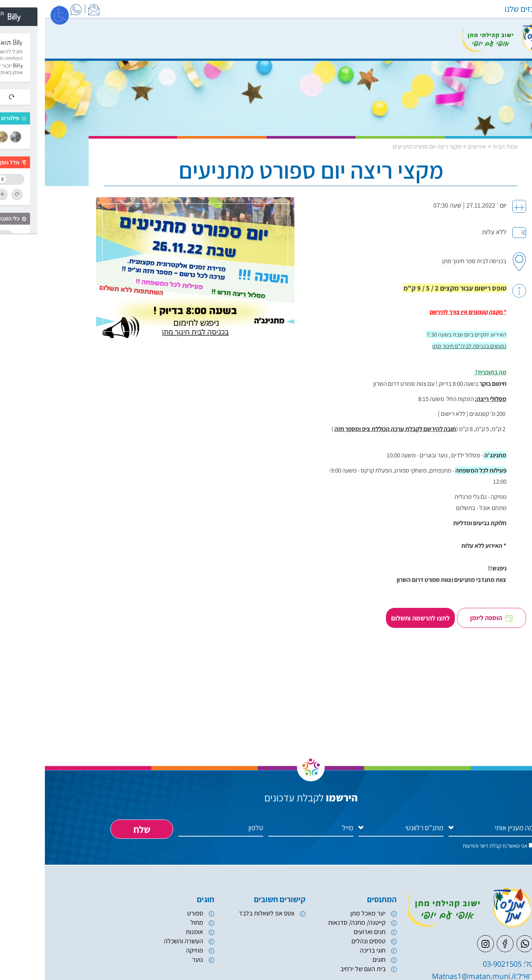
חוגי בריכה (328, 961)
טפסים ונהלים (324, 951)
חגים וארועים (325, 942)
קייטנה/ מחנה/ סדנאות (312, 932)
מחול (152, 932)
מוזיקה (150, 961)
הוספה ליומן (448, 623)
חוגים (334, 970)
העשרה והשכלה (139, 951)
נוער (153, 970)
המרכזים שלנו (482, 9)
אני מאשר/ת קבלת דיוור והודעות (450, 855)
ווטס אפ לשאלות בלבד (222, 923)
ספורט (150, 923)
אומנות (150, 942)
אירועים (432, 147)
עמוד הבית (460, 147)
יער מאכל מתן (323, 923)
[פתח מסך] (15, 15)
